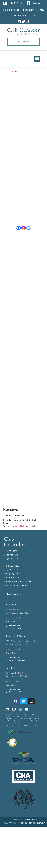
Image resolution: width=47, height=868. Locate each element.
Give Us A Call (16, 3)
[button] (37, 59)
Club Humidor (23, 30)
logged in (19, 528)
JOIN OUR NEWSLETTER (23, 16)
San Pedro (12, 670)
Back (14, 72)
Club (9, 541)
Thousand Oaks (15, 638)
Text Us (36, 3)
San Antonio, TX (23, 34)
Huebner (11, 606)
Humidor (15, 546)
